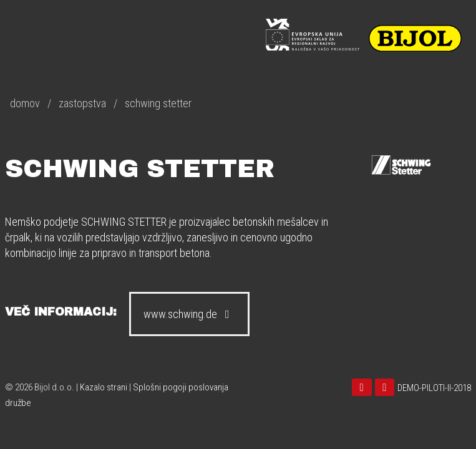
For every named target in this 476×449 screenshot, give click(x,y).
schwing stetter (158, 103)
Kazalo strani (104, 387)
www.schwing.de (189, 314)
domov (25, 103)
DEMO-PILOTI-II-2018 (434, 388)
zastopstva (82, 103)
